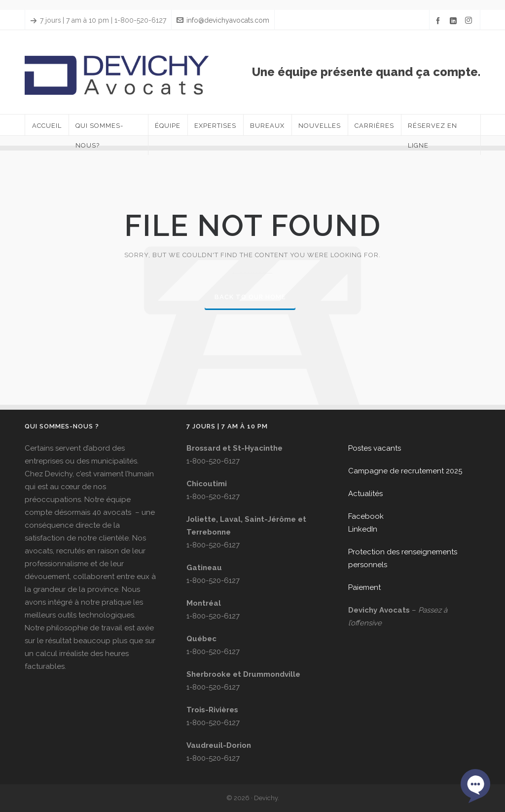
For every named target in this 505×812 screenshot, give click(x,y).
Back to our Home (250, 297)
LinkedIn (363, 529)
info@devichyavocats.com (223, 20)
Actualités (365, 494)
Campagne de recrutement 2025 (405, 471)
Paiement (364, 587)
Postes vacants (375, 448)
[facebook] (439, 21)
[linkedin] (455, 21)
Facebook (366, 516)
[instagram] (470, 21)
